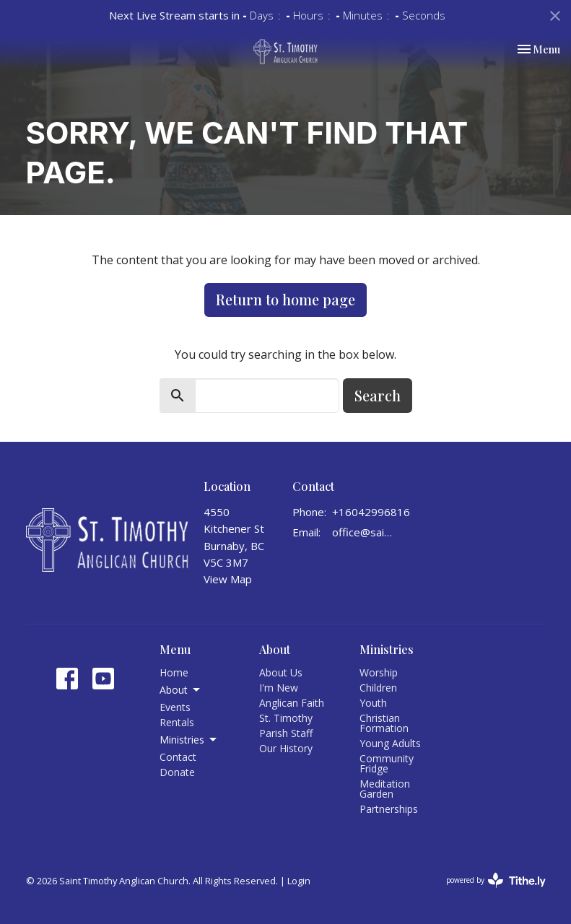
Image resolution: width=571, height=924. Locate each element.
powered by (496, 880)
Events (175, 707)
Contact (178, 757)
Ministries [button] (189, 740)
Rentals (177, 722)
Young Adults (390, 743)
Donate (177, 772)
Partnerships (389, 809)
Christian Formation (384, 723)
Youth (373, 703)
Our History (286, 748)
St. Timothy (286, 718)
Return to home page (285, 299)
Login (299, 881)
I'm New (279, 688)
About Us (281, 672)
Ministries (387, 649)
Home (174, 672)
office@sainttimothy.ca (364, 532)
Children (378, 688)
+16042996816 (371, 512)
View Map (228, 579)
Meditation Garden (385, 789)
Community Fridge (387, 763)
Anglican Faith (292, 703)
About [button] (181, 690)
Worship (379, 672)
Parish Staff (286, 733)
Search (378, 395)
